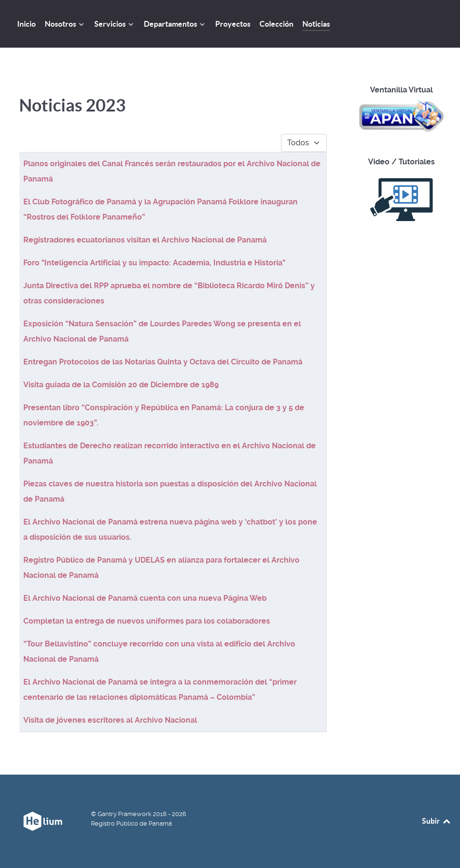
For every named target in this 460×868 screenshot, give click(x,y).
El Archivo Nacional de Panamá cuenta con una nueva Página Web (145, 598)
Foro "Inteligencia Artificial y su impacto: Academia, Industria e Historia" (154, 263)
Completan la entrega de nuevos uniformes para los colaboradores (147, 621)
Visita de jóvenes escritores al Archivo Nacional (110, 720)
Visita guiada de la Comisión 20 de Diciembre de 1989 (121, 385)
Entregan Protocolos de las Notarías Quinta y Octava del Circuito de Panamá (163, 362)
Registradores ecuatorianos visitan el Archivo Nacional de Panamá (145, 240)
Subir (437, 821)
